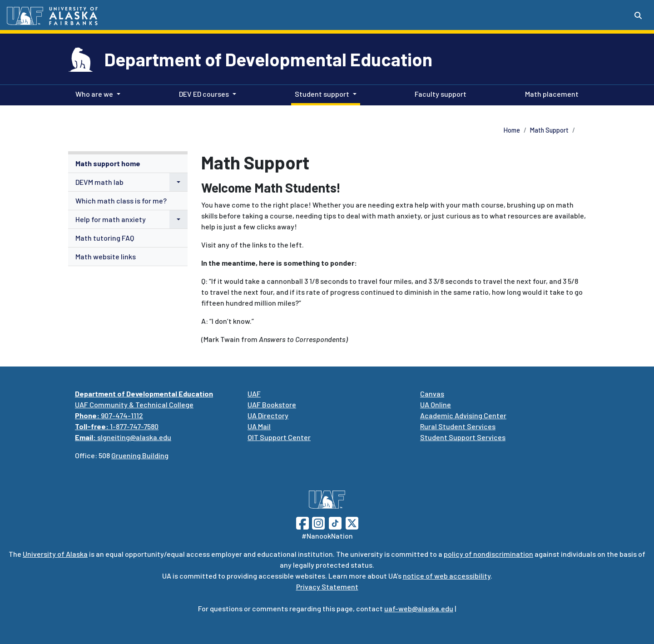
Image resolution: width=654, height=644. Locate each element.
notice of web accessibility (447, 576)
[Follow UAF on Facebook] (302, 522)
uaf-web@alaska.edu (419, 608)
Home (512, 130)
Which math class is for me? (121, 201)
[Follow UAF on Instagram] (317, 522)
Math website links (106, 256)
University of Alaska (55, 554)
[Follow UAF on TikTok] (335, 522)
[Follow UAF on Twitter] (352, 522)
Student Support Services (463, 437)
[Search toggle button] (638, 15)
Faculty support (439, 93)
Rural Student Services (458, 426)
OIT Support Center (279, 437)
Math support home (108, 163)
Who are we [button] (94, 94)
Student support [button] (322, 94)
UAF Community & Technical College (134, 404)
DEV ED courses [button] (204, 94)
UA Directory (268, 415)
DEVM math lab (99, 182)
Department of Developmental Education (268, 59)
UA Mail (259, 426)
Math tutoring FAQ (105, 238)
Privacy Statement (327, 587)
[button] (178, 182)
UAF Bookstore (272, 404)
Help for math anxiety (111, 219)
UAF (254, 394)
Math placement (550, 93)
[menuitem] (128, 164)
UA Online (436, 404)
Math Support (549, 130)
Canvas (432, 394)
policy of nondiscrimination (488, 554)
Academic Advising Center (463, 415)
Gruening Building (140, 455)
